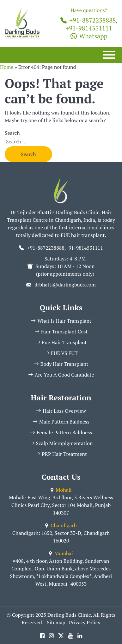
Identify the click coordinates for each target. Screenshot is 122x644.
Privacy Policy (85, 622)
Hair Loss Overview (61, 411)
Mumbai (61, 553)
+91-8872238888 (88, 20)
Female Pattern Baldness (61, 432)
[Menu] (109, 55)
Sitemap (56, 622)
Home (7, 67)
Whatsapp (89, 36)
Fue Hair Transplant (61, 342)
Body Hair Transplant (61, 364)
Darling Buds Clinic (69, 615)
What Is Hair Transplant (61, 321)
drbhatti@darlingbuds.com (65, 285)
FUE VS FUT (61, 353)
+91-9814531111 (89, 28)
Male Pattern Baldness (61, 422)
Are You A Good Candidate (61, 375)
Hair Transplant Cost (61, 332)
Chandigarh (61, 525)
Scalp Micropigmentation (61, 443)
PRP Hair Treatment (61, 454)
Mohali (61, 490)
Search (12, 133)
